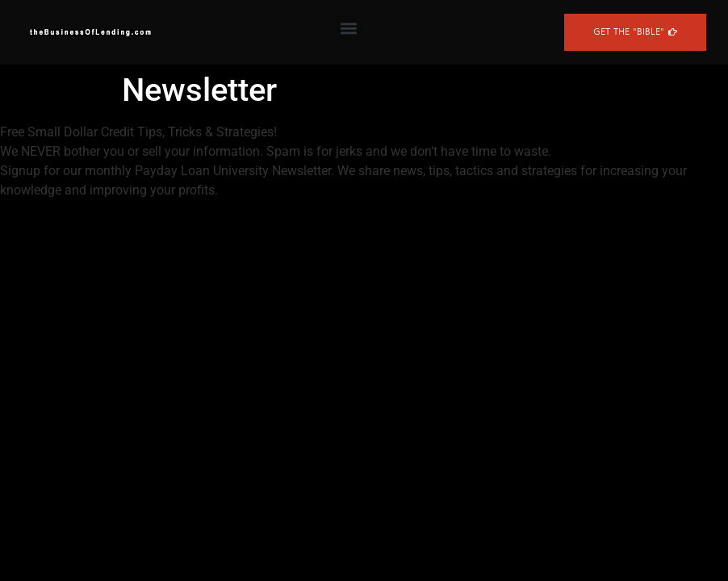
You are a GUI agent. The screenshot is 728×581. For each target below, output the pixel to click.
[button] (348, 29)
